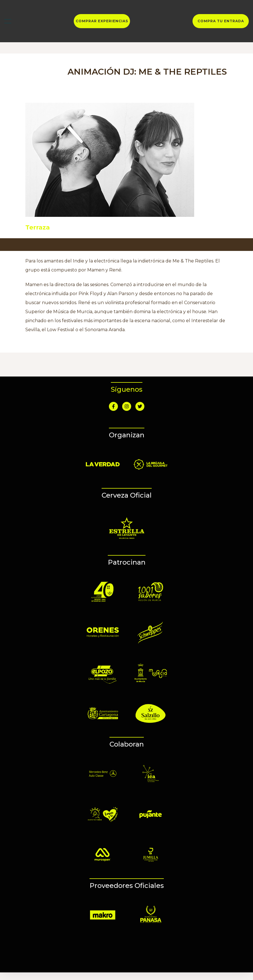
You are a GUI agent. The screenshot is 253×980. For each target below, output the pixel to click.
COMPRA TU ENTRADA (221, 21)
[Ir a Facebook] (113, 406)
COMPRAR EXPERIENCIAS (102, 21)
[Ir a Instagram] (127, 406)
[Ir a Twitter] (140, 406)
